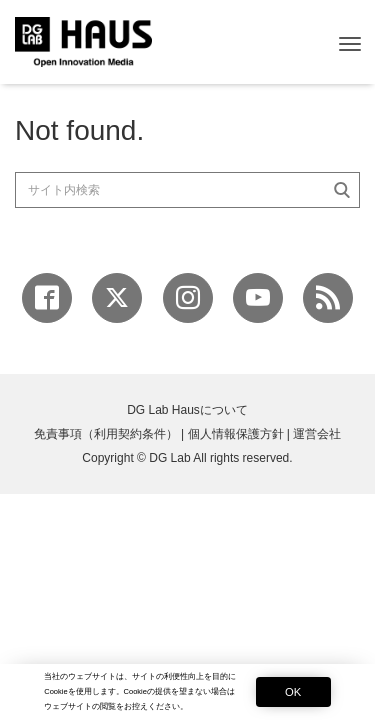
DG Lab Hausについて (187, 410)
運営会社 (317, 434)
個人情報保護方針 (236, 434)
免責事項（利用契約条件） (106, 434)
